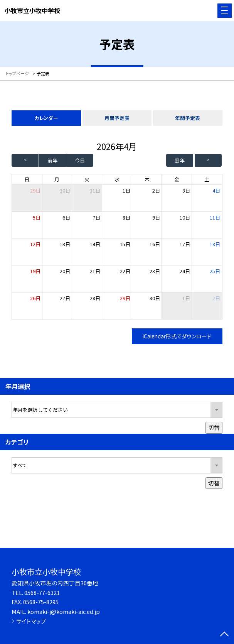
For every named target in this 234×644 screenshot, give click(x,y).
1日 (126, 190)
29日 (125, 298)
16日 (155, 244)
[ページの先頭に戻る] (224, 635)
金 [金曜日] (177, 179)
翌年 (180, 160)
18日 (215, 244)
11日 (215, 217)
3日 (186, 190)
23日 (155, 271)
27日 (65, 298)
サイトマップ (31, 621)
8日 (126, 217)
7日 (96, 217)
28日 (95, 298)
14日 (95, 244)
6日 (66, 217)
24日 (185, 271)
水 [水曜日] (117, 179)
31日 (95, 190)
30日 (65, 190)
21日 (95, 271)
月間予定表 (117, 118)
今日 (80, 160)
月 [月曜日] (57, 179)
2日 (156, 190)
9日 (156, 217)
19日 (35, 271)
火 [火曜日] (87, 179)
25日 (215, 271)
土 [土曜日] (207, 179)
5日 (37, 217)
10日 (185, 217)
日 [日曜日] (27, 179)
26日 (35, 298)
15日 (125, 244)
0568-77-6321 (42, 592)
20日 (65, 271)
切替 (214, 427)
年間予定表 (188, 118)
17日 (185, 244)
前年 (52, 160)
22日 (125, 271)
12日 (35, 244)
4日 (216, 190)
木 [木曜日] (147, 179)
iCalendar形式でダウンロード (177, 336)
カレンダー (46, 118)
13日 (65, 244)
